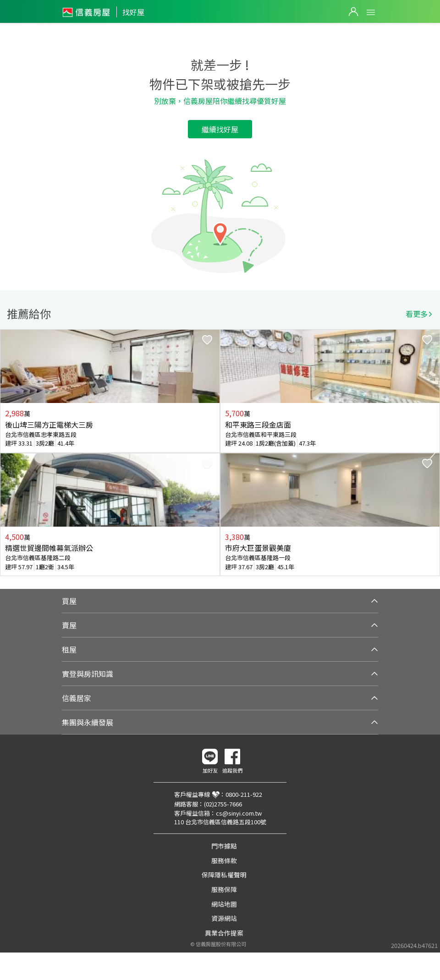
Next (433, 453)
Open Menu (371, 12)
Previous (7, 453)
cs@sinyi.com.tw (239, 813)
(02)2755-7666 (223, 804)
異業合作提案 (224, 933)
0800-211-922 (244, 794)
